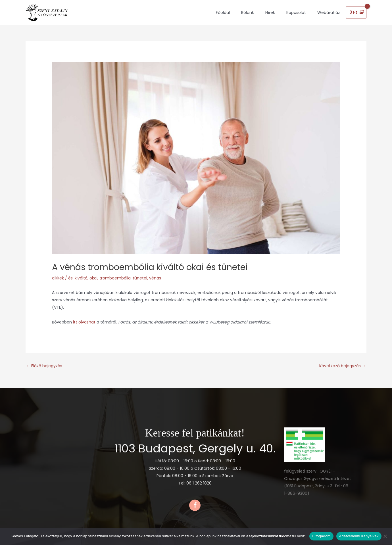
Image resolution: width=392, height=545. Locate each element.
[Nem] (385, 536)
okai (93, 278)
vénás (155, 278)
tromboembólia (115, 278)
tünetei (140, 278)
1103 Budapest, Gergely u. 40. (195, 448)
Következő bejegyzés (343, 366)
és (70, 278)
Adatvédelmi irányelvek (359, 536)
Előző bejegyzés (44, 366)
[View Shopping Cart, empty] (356, 12)
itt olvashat (85, 322)
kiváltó (81, 278)
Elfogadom (321, 536)
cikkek (58, 278)
